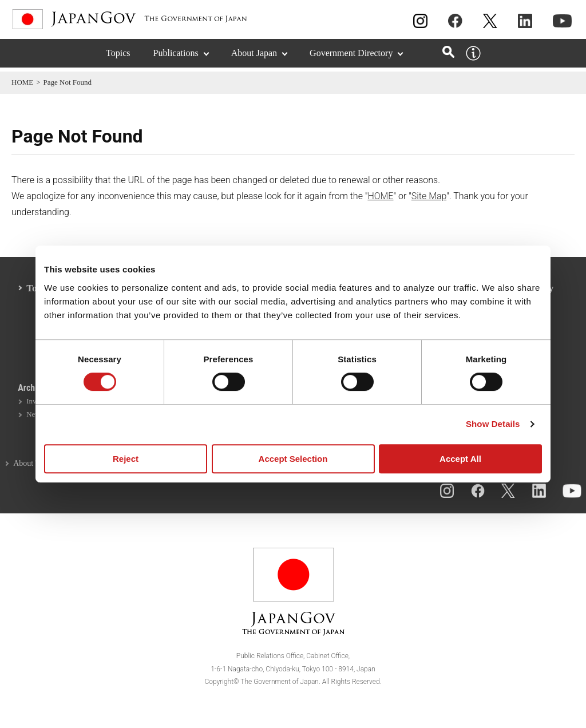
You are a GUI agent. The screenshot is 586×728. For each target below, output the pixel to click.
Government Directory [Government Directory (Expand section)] (351, 57)
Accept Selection (293, 459)
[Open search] (448, 56)
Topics (118, 57)
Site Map (429, 196)
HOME (22, 82)
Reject (126, 459)
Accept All (460, 459)
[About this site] (473, 57)
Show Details (493, 424)
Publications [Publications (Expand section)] (176, 57)
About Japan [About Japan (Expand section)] (254, 57)
